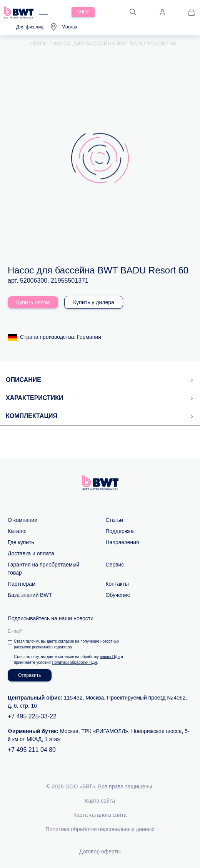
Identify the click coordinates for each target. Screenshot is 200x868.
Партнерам (22, 584)
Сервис (115, 565)
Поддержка (119, 531)
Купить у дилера (94, 302)
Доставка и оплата (31, 553)
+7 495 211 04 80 (32, 750)
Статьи (114, 520)
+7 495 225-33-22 (32, 716)
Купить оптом (33, 302)
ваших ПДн (110, 657)
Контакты (117, 584)
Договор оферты (100, 851)
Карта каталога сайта (100, 815)
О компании (22, 520)
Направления (122, 542)
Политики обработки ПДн (74, 662)
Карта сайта (100, 801)
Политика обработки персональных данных (100, 829)
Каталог (17, 531)
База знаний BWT (30, 595)
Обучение (118, 595)
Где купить (21, 542)
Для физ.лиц (30, 27)
